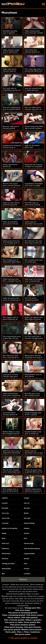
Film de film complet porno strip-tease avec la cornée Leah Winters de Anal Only (12, 473)
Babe (4, 538)
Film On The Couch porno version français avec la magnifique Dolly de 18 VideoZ (12, 186)
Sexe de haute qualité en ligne (18, 594)
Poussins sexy (7, 596)
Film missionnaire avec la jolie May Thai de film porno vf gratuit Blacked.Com (12, 339)
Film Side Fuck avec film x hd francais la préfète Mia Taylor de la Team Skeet (11, 358)
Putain (13, 585)
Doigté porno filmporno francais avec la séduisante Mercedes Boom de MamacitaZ (12, 148)
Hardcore (5, 559)
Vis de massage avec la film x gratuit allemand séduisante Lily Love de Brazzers (33, 416)
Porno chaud (35, 585)
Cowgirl (26, 498)
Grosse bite (6, 518)
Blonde (26, 513)
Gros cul (27, 503)
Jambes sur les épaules (10, 528)
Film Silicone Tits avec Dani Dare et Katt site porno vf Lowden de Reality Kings (34, 244)
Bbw (3, 574)
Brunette (27, 508)
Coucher (27, 569)
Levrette (5, 503)
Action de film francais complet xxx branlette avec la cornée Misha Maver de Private (34, 167)
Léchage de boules (8, 564)
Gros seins (5, 513)
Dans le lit (5, 543)
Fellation (5, 498)
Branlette (5, 508)
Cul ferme (5, 523)
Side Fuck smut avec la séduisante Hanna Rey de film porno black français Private (12, 454)
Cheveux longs (29, 543)
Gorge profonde (29, 523)
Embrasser (5, 549)
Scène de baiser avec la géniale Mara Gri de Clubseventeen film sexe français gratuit (34, 473)
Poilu (26, 564)
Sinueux (27, 533)
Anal (25, 538)
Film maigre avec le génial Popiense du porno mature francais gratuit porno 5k (12, 320)
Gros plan (27, 518)
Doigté (4, 533)
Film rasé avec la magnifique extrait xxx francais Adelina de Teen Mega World (12, 91)
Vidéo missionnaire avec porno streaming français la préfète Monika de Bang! (11, 396)
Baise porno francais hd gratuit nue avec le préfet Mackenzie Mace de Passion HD (34, 358)
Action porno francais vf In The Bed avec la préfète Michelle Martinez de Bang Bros (12, 244)
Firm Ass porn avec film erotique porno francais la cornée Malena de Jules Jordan (34, 396)
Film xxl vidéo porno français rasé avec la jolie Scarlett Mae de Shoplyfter (33, 110)
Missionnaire (6, 554)
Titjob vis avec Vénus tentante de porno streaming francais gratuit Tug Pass (11, 206)
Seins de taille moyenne (32, 549)
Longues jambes (29, 554)
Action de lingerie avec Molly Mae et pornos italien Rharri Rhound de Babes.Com (34, 320)
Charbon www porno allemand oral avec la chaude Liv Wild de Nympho (33, 492)
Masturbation (6, 569)
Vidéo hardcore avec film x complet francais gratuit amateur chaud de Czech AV (12, 282)
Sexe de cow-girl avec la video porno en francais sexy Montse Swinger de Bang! (33, 91)
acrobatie (27, 574)
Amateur (27, 528)
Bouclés (26, 559)
